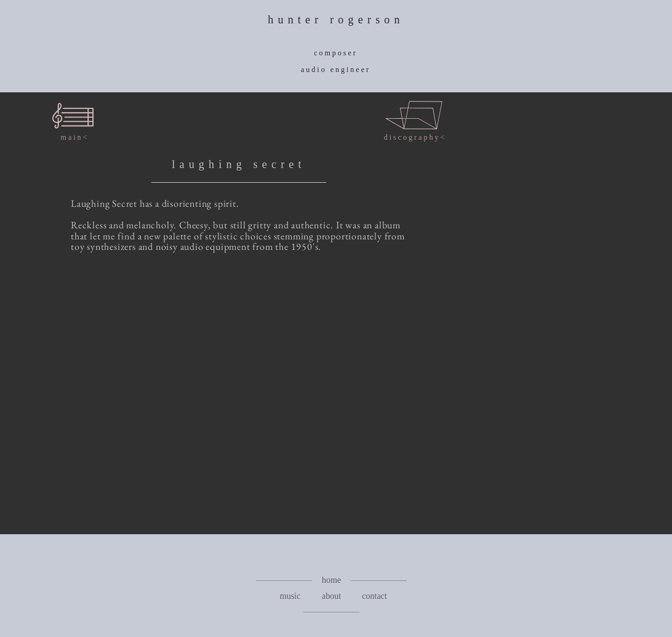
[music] (290, 596)
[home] (331, 580)
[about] (331, 596)
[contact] (374, 596)
